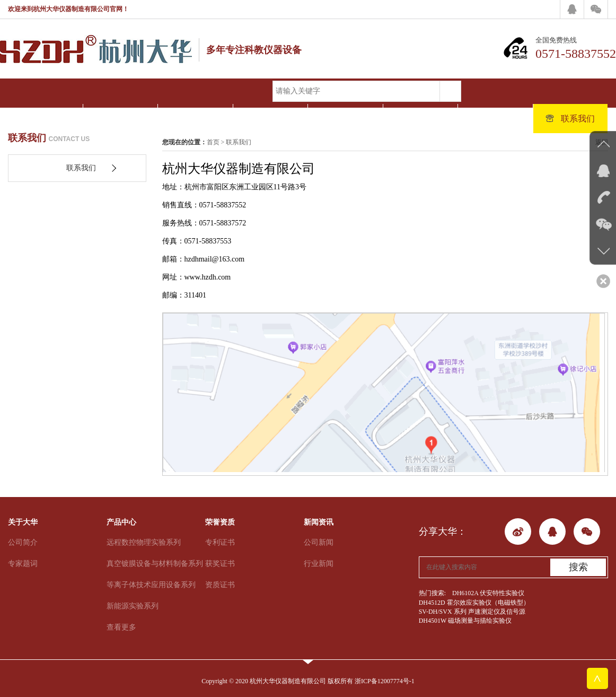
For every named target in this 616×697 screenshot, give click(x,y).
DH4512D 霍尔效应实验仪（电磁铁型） (474, 603)
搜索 (578, 567)
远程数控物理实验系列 (144, 542)
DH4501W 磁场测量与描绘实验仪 (465, 621)
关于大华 (120, 119)
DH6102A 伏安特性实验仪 (488, 593)
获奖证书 (220, 564)
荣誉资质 (270, 119)
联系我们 (570, 119)
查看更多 (121, 627)
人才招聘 (495, 119)
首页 (213, 142)
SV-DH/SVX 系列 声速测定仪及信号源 (472, 612)
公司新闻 (319, 542)
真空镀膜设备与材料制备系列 (155, 564)
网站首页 (45, 119)
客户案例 (420, 119)
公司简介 (23, 542)
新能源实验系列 (133, 606)
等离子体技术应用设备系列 (151, 585)
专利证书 (220, 542)
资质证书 (220, 585)
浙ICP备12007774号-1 (385, 681)
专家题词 (23, 564)
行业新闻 (319, 564)
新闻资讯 (345, 119)
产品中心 (195, 119)
